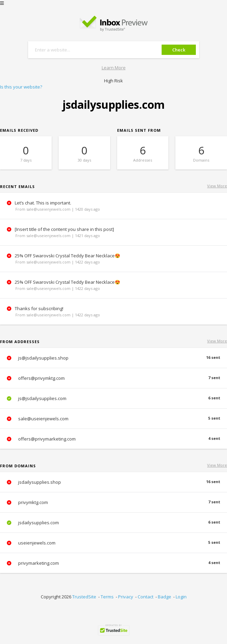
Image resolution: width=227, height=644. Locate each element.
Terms (107, 597)
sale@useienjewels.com (113, 419)
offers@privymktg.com (113, 378)
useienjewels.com (113, 543)
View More (217, 186)
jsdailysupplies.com (113, 523)
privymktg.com (113, 502)
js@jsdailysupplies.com (113, 398)
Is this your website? (21, 87)
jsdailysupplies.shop (113, 482)
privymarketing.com (113, 563)
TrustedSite (84, 597)
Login (181, 597)
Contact (146, 597)
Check (179, 50)
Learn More (114, 68)
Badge (165, 597)
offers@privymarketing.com (113, 439)
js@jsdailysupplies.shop (113, 358)
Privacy (126, 597)
